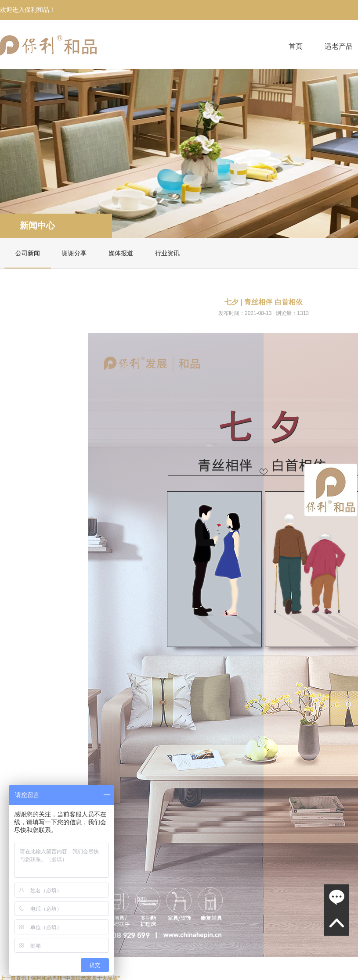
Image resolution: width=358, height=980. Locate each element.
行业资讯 (167, 253)
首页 (296, 46)
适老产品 (339, 46)
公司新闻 (28, 253)
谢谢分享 (74, 253)
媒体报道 (121, 253)
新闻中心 (37, 225)
